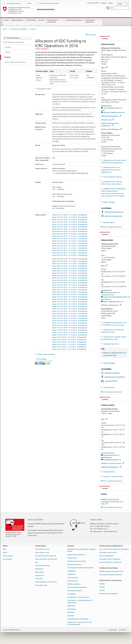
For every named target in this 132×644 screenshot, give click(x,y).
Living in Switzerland (106, 556)
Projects (102, 590)
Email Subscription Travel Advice (46, 582)
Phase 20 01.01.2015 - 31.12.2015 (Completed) (70, 313)
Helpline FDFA (96, 520)
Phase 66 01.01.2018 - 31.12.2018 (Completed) (70, 234)
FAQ (37, 562)
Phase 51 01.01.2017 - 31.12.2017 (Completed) (70, 243)
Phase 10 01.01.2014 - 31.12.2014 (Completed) (70, 335)
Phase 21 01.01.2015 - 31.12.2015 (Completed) (70, 311)
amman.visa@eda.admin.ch (114, 112)
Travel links (39, 579)
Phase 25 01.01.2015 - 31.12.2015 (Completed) (70, 302)
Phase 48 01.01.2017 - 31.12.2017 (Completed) (70, 250)
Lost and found (73, 581)
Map (104, 68)
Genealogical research (75, 591)
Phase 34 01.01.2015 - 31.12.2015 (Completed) (70, 280)
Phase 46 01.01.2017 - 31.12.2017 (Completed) (70, 255)
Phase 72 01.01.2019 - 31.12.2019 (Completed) (70, 222)
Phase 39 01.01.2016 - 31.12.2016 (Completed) (70, 268)
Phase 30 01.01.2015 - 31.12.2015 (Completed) (70, 290)
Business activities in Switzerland (110, 562)
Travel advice (31, 22)
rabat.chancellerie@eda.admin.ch (117, 297)
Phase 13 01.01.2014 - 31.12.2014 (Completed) (70, 328)
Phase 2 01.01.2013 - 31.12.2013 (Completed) (69, 347)
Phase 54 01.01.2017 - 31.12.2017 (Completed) (70, 236)
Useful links (71, 606)
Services (41, 22)
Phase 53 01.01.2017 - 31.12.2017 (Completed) (70, 239)
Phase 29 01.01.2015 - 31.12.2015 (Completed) (70, 292)
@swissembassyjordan (113, 216)
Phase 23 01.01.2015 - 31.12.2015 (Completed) (70, 306)
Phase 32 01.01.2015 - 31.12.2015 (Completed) (70, 285)
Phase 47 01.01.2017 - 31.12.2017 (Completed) (70, 253)
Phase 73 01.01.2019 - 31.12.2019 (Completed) (70, 220)
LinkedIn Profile (111, 381)
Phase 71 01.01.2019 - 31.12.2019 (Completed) (70, 224)
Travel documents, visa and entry (46, 559)
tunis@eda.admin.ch (112, 455)
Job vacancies (7, 559)
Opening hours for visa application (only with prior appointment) (111, 170)
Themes (102, 587)
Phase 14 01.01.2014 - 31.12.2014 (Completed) (70, 325)
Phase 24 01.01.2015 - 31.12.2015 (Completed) (70, 304)
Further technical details (46, 354)
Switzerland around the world (49, 3)
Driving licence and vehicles (77, 561)
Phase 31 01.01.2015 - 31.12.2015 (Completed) (70, 287)
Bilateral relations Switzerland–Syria (111, 572)
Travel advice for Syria (42, 549)
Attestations (71, 574)
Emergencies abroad (74, 565)
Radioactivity (39, 572)
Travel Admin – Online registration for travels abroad (80, 602)
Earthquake (39, 569)
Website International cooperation (110, 124)
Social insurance (73, 578)
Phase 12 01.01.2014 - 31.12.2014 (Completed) (70, 330)
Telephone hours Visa (111, 344)
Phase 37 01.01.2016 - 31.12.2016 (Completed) (70, 273)
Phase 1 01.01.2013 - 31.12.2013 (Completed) (69, 349)
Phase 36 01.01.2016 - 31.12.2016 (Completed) (70, 275)
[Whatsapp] (46, 363)
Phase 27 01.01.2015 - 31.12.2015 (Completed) (70, 297)
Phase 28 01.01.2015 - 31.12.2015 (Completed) (70, 294)
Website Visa (108, 120)
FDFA (30, 3)
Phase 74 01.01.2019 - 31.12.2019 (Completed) (70, 217)
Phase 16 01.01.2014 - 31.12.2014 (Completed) (70, 321)
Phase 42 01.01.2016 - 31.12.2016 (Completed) (70, 261)
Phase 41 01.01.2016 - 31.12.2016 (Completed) (70, 264)
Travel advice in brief (42, 553)
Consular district (109, 222)
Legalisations (72, 571)
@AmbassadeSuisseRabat (115, 377)
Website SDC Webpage (111, 129)
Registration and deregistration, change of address (82, 550)
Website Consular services (113, 463)
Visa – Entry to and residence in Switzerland (114, 549)
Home (5, 29)
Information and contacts (108, 553)
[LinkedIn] (41, 363)
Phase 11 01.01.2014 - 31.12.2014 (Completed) (70, 332)
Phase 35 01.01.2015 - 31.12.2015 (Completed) (70, 278)
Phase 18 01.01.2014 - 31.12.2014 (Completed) (70, 316)
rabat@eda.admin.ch (112, 292)
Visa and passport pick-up (112, 177)
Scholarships (71, 594)
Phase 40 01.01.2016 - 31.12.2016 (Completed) (70, 266)
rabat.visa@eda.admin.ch (113, 301)
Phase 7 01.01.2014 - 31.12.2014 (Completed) (69, 340)
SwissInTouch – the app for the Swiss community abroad (80, 623)
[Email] (49, 363)
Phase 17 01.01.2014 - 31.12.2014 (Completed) (70, 318)
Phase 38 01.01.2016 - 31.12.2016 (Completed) (70, 271)
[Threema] (44, 363)
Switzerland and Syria (74, 22)
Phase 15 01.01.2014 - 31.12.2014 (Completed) (70, 323)
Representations (17, 22)
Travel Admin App (41, 585)
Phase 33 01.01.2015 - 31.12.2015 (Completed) (70, 283)
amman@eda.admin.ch (113, 108)
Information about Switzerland (110, 559)
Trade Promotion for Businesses (78, 619)
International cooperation (93, 22)
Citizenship (71, 612)
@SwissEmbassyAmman (114, 212)
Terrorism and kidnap (42, 566)
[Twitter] (39, 363)
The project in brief (44, 89)
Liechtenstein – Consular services (78, 597)
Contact (104, 39)
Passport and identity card (76, 555)
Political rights (72, 558)
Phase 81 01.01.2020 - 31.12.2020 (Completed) (70, 215)
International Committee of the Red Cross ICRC (112, 502)
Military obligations (74, 584)
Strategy (102, 584)
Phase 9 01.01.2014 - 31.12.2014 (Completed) (69, 337)
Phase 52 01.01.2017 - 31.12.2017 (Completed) (70, 241)
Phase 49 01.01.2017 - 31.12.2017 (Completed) (70, 248)
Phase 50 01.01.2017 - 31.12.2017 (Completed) (70, 246)
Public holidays (109, 202)
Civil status (71, 616)
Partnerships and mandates (108, 594)
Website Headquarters (111, 116)
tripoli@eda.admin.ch (112, 460)
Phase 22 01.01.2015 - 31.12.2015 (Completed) (70, 309)
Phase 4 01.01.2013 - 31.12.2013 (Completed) (69, 342)
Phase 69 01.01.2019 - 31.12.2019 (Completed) (70, 229)
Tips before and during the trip (46, 556)
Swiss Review (72, 609)
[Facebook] (36, 363)
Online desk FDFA (35, 520)
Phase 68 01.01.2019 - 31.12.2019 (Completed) (70, 231)
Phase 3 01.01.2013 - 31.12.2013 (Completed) (69, 344)
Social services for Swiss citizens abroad (80, 568)
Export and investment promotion (111, 575)
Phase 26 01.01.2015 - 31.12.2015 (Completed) (70, 299)
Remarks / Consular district (113, 476)
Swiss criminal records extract (77, 587)
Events (5, 553)
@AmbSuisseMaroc (112, 373)
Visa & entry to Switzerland (55, 22)
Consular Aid (39, 575)
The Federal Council (14, 3)
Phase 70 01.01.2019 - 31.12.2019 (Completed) (70, 227)
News (6, 22)
